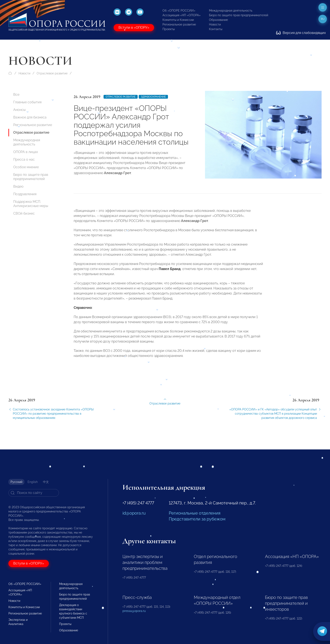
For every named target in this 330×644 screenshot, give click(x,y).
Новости (215, 24)
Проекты (169, 29)
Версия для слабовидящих (301, 33)
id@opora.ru (134, 513)
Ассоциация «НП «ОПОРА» (182, 15)
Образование (218, 20)
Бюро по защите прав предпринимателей (239, 15)
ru (323, 19)
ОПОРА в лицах (26, 152)
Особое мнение (26, 167)
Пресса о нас (24, 159)
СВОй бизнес (24, 213)
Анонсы (19, 110)
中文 (46, 482)
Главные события (27, 102)
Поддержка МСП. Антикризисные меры (31, 204)
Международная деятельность (231, 11)
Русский (16, 482)
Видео (18, 186)
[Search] (34, 493)
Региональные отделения (195, 513)
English (33, 482)
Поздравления (25, 194)
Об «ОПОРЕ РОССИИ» (179, 11)
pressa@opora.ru (134, 611)
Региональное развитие (179, 24)
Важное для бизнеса (30, 117)
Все (16, 95)
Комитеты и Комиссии (178, 20)
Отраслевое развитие (52, 73)
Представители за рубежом (197, 519)
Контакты (216, 29)
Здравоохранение (153, 97)
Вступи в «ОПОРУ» (134, 28)
